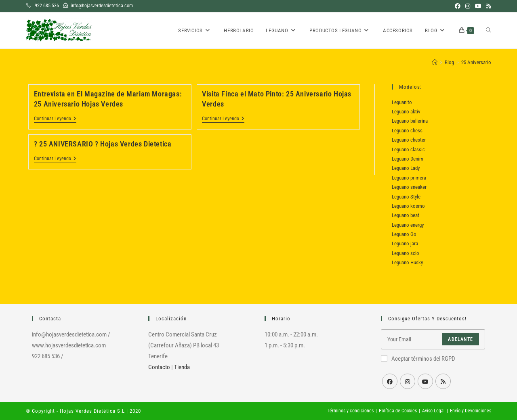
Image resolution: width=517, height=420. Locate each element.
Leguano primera (409, 178)
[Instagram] (408, 381)
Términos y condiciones (351, 411)
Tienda (182, 367)
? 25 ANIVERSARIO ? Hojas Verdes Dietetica (103, 144)
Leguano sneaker (409, 187)
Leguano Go (404, 234)
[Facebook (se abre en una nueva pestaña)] (458, 6)
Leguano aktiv (406, 112)
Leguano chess (407, 131)
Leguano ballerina (410, 121)
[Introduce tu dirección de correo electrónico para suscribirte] (433, 339)
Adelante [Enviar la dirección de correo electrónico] (460, 339)
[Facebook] (390, 381)
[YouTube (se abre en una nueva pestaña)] (478, 6)
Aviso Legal (433, 411)
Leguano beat (406, 215)
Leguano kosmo (408, 206)
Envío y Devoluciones (471, 411)
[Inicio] (435, 62)
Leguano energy (408, 225)
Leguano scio (406, 253)
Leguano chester (409, 140)
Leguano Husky (407, 262)
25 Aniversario (476, 62)
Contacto (159, 367)
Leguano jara (405, 243)
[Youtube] (425, 381)
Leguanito (402, 102)
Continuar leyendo (55, 119)
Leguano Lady (406, 168)
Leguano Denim (408, 159)
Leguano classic (408, 149)
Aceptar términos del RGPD (418, 359)
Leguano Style (406, 197)
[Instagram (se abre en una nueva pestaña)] (468, 6)
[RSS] (443, 381)
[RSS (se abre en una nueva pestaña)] (488, 6)
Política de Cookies (398, 411)
